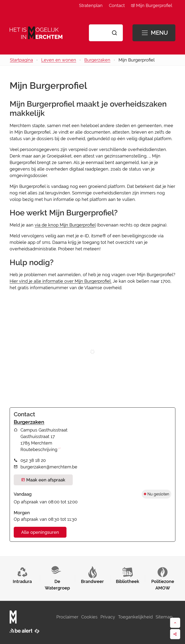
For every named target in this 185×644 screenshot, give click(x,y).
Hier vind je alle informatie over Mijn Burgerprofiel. (61, 281)
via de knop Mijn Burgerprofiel (65, 225)
